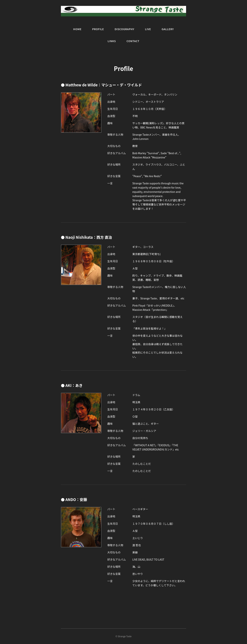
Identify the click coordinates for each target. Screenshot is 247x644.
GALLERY (168, 29)
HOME (77, 29)
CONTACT (133, 41)
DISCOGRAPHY (125, 29)
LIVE (148, 29)
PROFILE (98, 29)
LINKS (112, 41)
